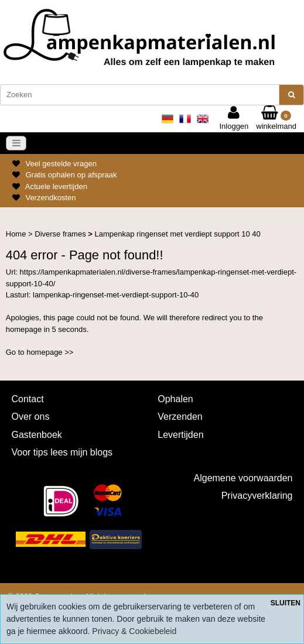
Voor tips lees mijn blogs (62, 452)
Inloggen (234, 118)
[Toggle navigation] (16, 143)
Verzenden (180, 417)
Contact (28, 399)
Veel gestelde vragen (61, 164)
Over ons (31, 417)
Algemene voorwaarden (243, 478)
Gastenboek (37, 435)
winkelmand (276, 118)
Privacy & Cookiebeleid (134, 631)
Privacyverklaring (257, 496)
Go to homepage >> (40, 352)
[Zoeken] (140, 95)
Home (17, 234)
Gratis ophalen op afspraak (71, 175)
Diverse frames (61, 234)
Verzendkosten (50, 198)
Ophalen (175, 399)
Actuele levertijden (56, 186)
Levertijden (180, 435)
